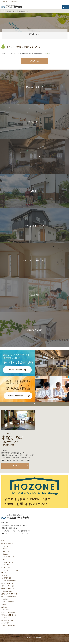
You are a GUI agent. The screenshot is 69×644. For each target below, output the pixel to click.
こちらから (47, 53)
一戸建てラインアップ (8, 546)
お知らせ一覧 (34, 61)
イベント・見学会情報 (8, 602)
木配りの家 (6, 552)
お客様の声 (5, 607)
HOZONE (4, 573)
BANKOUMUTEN (37, 638)
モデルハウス (15, 466)
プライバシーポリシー (8, 626)
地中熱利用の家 (6, 578)
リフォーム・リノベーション (10, 570)
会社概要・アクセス (7, 620)
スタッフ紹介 (5, 623)
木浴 (4, 559)
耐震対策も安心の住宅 (8, 589)
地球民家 (5, 554)
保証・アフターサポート (9, 596)
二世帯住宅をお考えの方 (9, 581)
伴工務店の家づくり (7, 544)
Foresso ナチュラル (9, 557)
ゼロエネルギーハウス (8, 586)
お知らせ (4, 604)
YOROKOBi (6, 549)
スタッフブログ (6, 610)
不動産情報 (5, 599)
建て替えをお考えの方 (8, 583)
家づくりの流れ (6, 567)
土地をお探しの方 (7, 591)
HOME (3, 541)
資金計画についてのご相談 (9, 594)
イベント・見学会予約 (8, 612)
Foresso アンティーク (9, 562)
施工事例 (4, 575)
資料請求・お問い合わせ (9, 615)
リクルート (5, 618)
